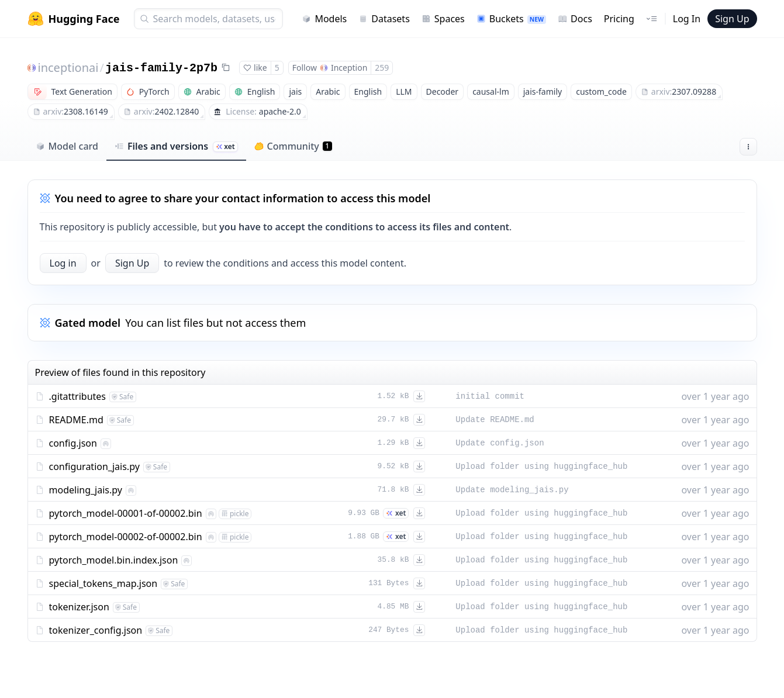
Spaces (443, 19)
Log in (63, 263)
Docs (575, 19)
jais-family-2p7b (161, 68)
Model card (67, 146)
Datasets (384, 19)
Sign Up (732, 19)
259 (382, 68)
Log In (687, 19)
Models (324, 19)
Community (293, 146)
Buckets (511, 19)
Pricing (619, 19)
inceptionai (68, 68)
